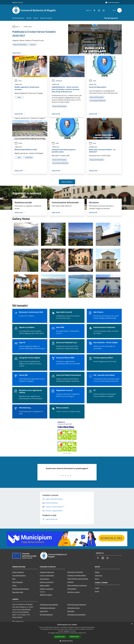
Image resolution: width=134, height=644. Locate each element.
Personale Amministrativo (21, 589)
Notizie (18, 143)
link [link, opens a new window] (85, 633)
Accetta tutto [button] (60, 637)
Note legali (71, 611)
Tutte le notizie (67, 182)
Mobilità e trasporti (46, 595)
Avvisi (18, 27)
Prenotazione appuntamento (49, 605)
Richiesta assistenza (46, 615)
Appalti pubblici (45, 585)
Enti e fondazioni (18, 582)
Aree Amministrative (19, 575)
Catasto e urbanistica (47, 589)
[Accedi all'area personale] (112, 2)
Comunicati (57, 81)
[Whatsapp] (103, 10)
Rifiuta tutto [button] (74, 637)
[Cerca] (119, 10)
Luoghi (97, 588)
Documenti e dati (18, 592)
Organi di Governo (18, 572)
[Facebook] (94, 10)
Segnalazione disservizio (48, 608)
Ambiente (70, 582)
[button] (67, 641)
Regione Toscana (18, 2)
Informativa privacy (74, 608)
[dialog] (67, 633)
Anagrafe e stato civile (47, 572)
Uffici (14, 579)
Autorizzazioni (72, 589)
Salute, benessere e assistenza (77, 585)
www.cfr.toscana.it (67, 453)
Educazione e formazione (75, 572)
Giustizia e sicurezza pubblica (77, 575)
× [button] (132, 624)
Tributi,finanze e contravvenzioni (78, 579)
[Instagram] (98, 10)
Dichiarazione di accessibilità (76, 615)
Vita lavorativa (44, 579)
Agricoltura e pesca (73, 592)
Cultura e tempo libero (47, 575)
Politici (14, 585)
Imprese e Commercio (47, 582)
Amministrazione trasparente (77, 605)
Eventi (97, 591)
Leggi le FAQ (44, 611)
